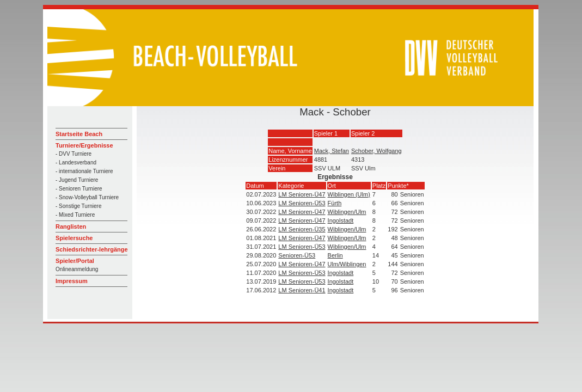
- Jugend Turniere (77, 180)
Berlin (335, 255)
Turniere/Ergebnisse (84, 145)
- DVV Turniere (73, 154)
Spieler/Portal (75, 261)
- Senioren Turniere (79, 189)
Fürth (335, 203)
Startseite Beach (79, 134)
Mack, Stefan (332, 151)
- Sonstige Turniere (79, 206)
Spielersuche (74, 238)
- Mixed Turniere (75, 215)
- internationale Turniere (84, 171)
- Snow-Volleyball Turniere (87, 197)
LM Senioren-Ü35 (302, 229)
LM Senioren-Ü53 (302, 203)
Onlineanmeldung (77, 269)
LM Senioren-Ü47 (302, 194)
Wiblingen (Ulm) (349, 194)
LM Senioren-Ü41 (302, 290)
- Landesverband (76, 163)
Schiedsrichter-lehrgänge (92, 249)
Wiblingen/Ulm (347, 212)
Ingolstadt (341, 220)
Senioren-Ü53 (297, 255)
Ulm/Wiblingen (347, 264)
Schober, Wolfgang (376, 151)
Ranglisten (71, 226)
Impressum (72, 281)
